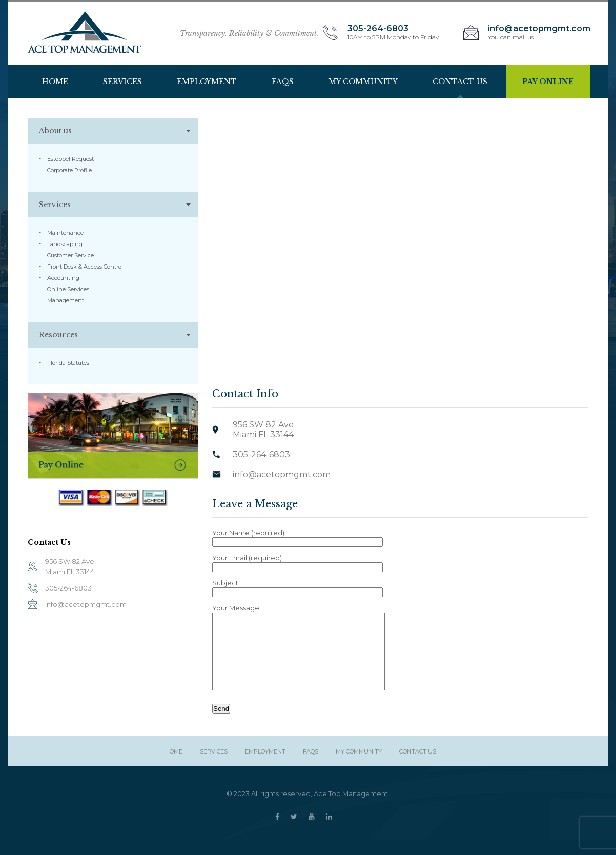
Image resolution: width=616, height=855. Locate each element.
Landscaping (65, 244)
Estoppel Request (70, 159)
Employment (207, 82)
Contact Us (460, 82)
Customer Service (70, 255)
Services (122, 82)
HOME (55, 82)
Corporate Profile (69, 170)
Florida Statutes (68, 363)
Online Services (68, 289)
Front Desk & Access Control (85, 267)
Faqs (283, 82)
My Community (363, 82)
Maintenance (65, 233)
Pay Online (548, 82)
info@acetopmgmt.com (86, 604)
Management (66, 300)
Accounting (63, 278)
